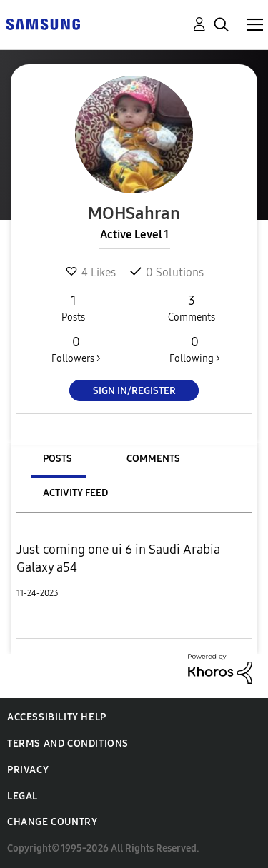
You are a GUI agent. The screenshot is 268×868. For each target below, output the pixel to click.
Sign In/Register (134, 391)
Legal (23, 796)
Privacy (28, 770)
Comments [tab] (153, 459)
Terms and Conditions (68, 743)
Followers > (76, 349)
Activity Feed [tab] (75, 493)
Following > (194, 349)
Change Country (52, 822)
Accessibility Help (57, 717)
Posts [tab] (58, 459)
